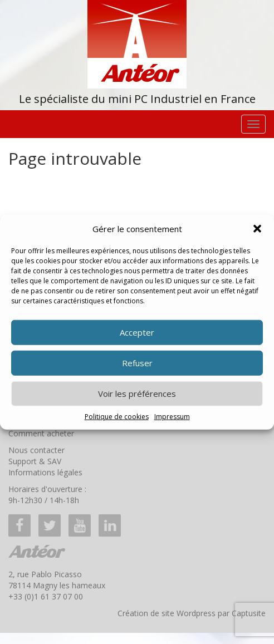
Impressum (172, 417)
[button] (257, 229)
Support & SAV (35, 461)
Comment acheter (41, 433)
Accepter (137, 332)
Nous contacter (36, 450)
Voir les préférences (137, 394)
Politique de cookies (117, 417)
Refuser (137, 363)
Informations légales (45, 472)
